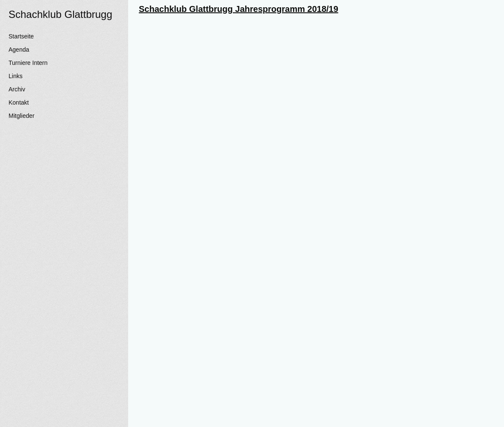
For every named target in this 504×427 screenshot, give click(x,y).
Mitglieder (22, 116)
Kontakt (19, 102)
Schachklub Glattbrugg (60, 14)
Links (16, 76)
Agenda (19, 50)
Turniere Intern (28, 63)
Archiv (17, 89)
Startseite (21, 36)
